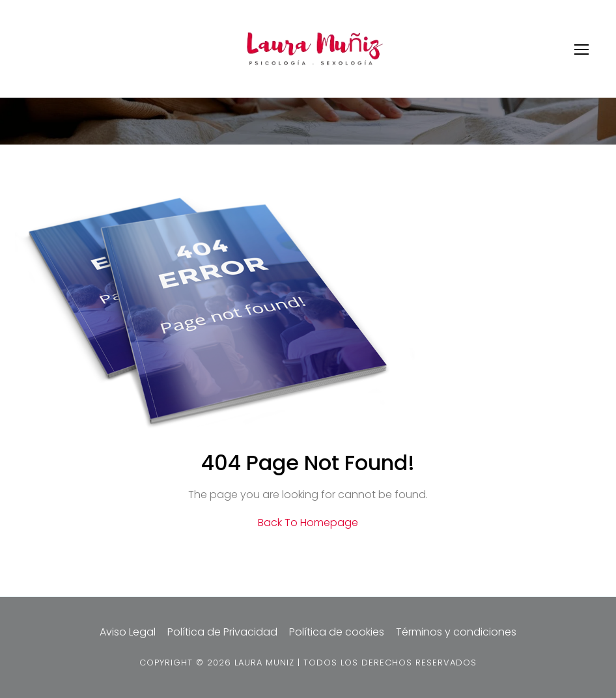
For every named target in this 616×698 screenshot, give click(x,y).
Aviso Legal (128, 632)
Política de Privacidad (222, 632)
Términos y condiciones (456, 632)
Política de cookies (337, 632)
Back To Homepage (308, 523)
